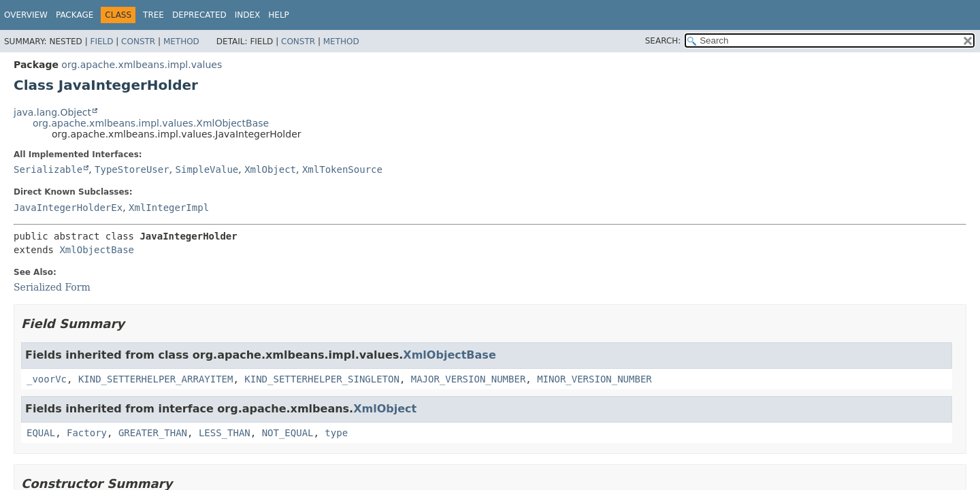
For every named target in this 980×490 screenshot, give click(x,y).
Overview (26, 15)
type (336, 433)
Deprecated (199, 15)
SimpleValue (207, 169)
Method (181, 42)
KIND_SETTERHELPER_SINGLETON (322, 379)
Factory (87, 433)
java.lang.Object (52, 112)
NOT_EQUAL (288, 433)
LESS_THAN (225, 433)
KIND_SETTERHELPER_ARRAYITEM (156, 379)
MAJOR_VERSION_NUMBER (469, 379)
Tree (153, 15)
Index (248, 15)
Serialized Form (52, 287)
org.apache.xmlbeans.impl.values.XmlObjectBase (151, 123)
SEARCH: (663, 41)
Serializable (48, 169)
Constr (138, 42)
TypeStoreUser (132, 169)
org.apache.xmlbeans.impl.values (142, 65)
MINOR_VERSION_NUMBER (594, 379)
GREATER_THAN (153, 433)
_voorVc (47, 379)
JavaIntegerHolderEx (68, 208)
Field (101, 42)
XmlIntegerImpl (169, 208)
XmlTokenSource (342, 169)
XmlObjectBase (97, 250)
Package (75, 15)
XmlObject (270, 169)
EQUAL (41, 433)
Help (279, 15)
